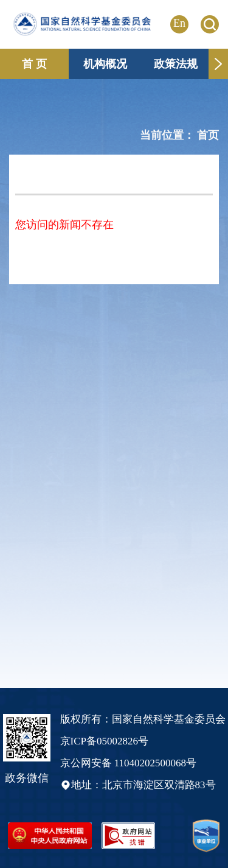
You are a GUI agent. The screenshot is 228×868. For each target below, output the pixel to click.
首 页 (34, 64)
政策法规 (176, 64)
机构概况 (105, 64)
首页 (208, 135)
